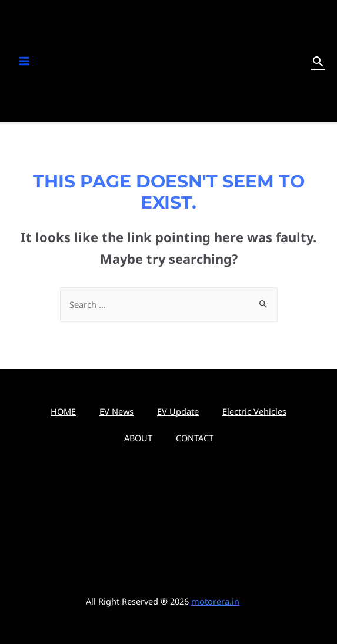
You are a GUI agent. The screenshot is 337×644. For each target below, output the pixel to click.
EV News (116, 411)
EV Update (178, 411)
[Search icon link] (318, 61)
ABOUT (138, 438)
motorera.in (215, 601)
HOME (63, 411)
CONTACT (195, 438)
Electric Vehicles (254, 411)
